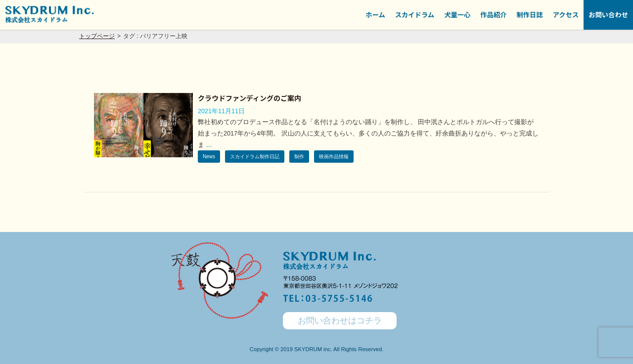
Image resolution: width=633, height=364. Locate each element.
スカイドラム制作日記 (255, 157)
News (209, 157)
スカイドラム (415, 15)
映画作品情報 (334, 157)
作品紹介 (493, 15)
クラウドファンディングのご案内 (249, 98)
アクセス (566, 15)
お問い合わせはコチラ (340, 321)
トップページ (97, 36)
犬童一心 (457, 15)
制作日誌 (530, 15)
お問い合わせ (608, 15)
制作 (299, 157)
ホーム (375, 15)
